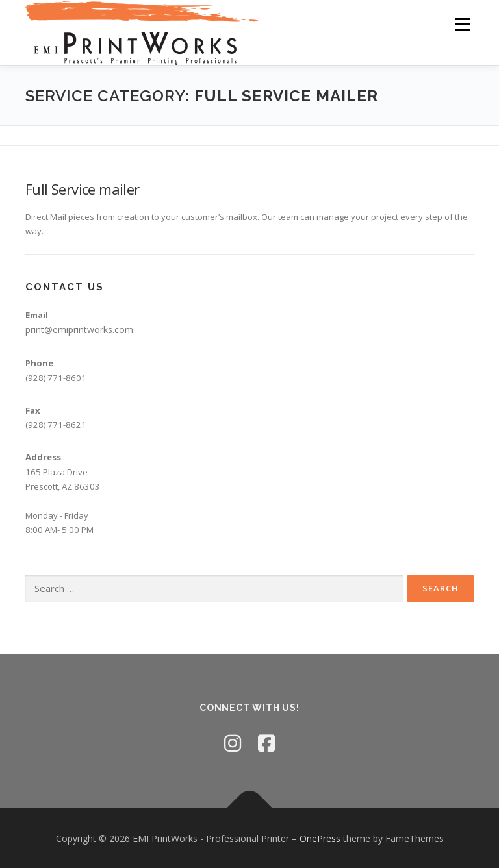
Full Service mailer (83, 188)
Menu (462, 24)
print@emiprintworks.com (79, 329)
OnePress (320, 838)
